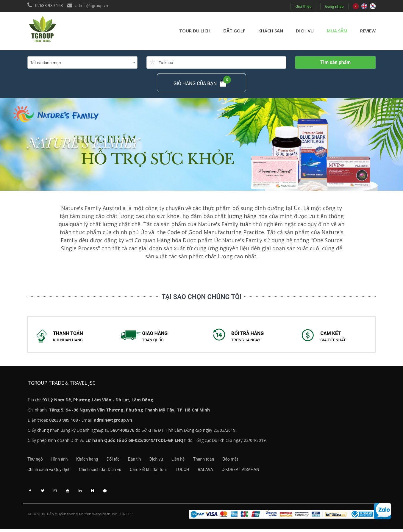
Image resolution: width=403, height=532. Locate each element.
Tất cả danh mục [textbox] (45, 63)
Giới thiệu (303, 6)
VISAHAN (260, 472)
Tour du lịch (195, 31)
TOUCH (188, 472)
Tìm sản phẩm (335, 62)
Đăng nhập (334, 6)
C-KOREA (240, 472)
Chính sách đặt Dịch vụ (102, 472)
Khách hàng (91, 461)
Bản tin (142, 461)
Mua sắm (337, 31)
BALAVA (213, 472)
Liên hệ (190, 461)
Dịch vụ (305, 31)
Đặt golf (234, 31)
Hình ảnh (61, 461)
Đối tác (119, 461)
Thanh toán (217, 461)
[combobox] (82, 62)
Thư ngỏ (35, 461)
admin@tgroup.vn (92, 6)
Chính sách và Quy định (49, 472)
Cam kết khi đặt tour (152, 472)
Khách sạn (271, 31)
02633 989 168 (49, 6)
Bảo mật (246, 461)
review (368, 31)
